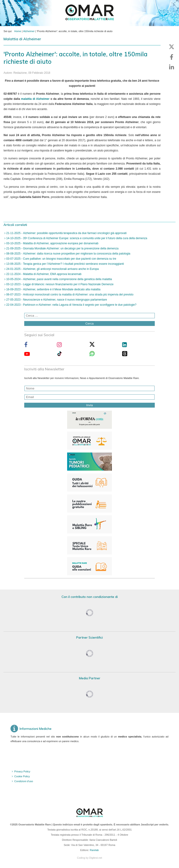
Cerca (89, 323)
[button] (172, 47)
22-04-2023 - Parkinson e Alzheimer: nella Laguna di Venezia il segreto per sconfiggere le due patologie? (71, 305)
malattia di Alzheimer (35, 99)
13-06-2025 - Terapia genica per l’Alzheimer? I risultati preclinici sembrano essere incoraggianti (65, 264)
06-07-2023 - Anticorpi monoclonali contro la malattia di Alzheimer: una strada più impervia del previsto (69, 295)
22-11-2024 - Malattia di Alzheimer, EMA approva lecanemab (43, 274)
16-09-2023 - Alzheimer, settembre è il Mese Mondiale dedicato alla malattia (53, 289)
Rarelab (94, 850)
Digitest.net (96, 858)
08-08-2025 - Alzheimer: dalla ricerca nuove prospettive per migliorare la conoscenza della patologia (68, 254)
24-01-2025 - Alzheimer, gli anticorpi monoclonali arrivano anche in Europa (52, 269)
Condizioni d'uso (24, 781)
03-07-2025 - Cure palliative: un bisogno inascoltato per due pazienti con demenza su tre (61, 259)
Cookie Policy (22, 776)
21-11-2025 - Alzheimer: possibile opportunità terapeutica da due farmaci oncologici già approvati (66, 233)
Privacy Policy (22, 771)
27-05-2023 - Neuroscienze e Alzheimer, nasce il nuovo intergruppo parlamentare (56, 300)
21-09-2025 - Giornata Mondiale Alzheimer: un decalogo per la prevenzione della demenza (62, 248)
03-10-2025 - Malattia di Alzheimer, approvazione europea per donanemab (52, 243)
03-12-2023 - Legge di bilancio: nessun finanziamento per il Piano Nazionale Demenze (59, 284)
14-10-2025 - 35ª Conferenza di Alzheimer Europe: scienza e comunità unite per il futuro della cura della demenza (76, 238)
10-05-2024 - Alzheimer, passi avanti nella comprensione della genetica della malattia (59, 279)
